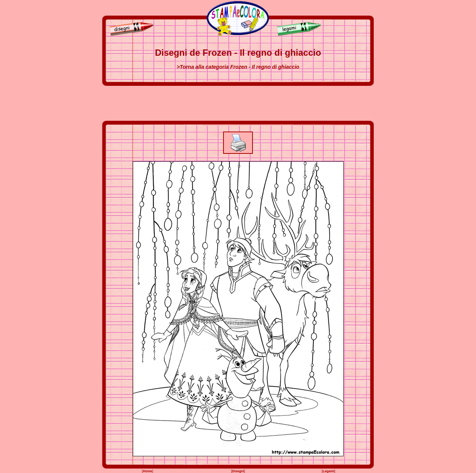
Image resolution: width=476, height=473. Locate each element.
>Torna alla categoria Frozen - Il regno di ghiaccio (238, 67)
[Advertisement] (238, 103)
